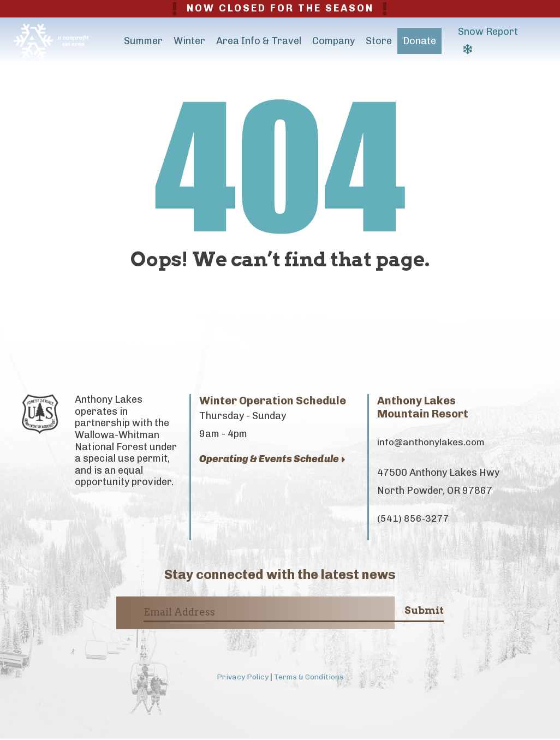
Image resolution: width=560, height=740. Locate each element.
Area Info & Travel (259, 41)
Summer (143, 41)
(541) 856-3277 (413, 520)
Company (333, 41)
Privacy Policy (240, 678)
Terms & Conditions (309, 678)
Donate (419, 41)
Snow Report (488, 40)
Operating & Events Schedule (272, 459)
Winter (189, 41)
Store (379, 41)
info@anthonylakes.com (433, 443)
